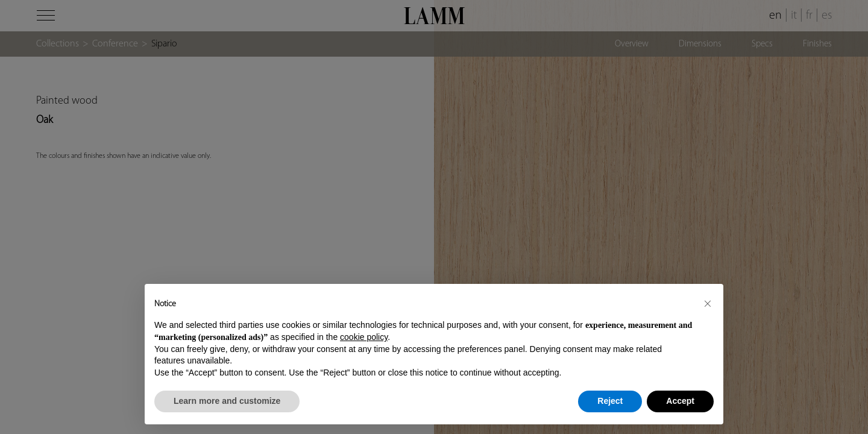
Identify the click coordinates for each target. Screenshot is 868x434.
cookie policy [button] (364, 337)
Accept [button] (680, 401)
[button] (708, 303)
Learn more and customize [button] (227, 401)
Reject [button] (610, 401)
